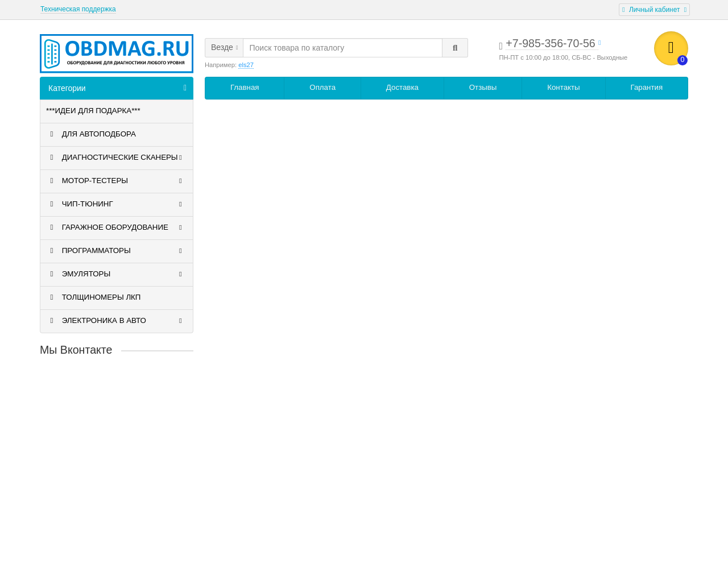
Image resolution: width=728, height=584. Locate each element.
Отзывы (483, 87)
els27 (246, 65)
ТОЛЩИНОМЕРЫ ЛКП (93, 297)
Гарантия (646, 87)
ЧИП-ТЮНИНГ (115, 204)
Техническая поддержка (78, 9)
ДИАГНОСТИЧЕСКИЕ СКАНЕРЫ (115, 158)
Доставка (402, 87)
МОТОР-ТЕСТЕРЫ (115, 181)
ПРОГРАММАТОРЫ (115, 251)
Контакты (563, 87)
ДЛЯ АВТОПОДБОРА (91, 134)
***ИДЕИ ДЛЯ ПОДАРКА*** (93, 111)
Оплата (322, 87)
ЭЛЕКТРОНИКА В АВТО (115, 321)
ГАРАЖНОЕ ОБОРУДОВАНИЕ (115, 227)
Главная (245, 87)
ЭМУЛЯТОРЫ (115, 274)
